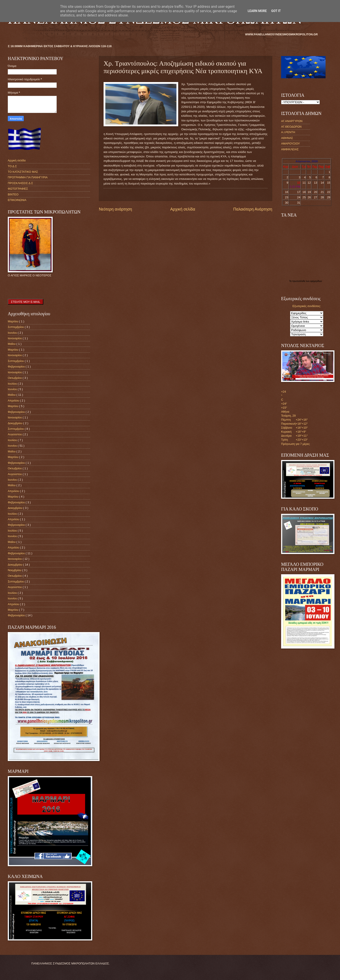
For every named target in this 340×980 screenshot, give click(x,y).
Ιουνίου (13, 333)
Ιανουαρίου (15, 338)
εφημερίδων (316, 281)
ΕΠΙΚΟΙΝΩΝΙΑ (17, 200)
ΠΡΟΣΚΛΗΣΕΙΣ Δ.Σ (20, 183)
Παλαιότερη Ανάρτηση (253, 209)
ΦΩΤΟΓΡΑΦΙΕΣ (18, 189)
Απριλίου (14, 401)
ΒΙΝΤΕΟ (13, 194)
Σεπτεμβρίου (16, 327)
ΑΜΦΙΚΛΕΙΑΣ (290, 149)
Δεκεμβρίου (15, 423)
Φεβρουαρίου (17, 366)
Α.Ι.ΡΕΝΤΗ (288, 132)
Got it (276, 11)
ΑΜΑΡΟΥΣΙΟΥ (290, 144)
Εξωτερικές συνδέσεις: (307, 306)
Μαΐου (12, 344)
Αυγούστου (15, 434)
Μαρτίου (13, 321)
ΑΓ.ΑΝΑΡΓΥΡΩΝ (292, 121)
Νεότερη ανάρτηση (115, 209)
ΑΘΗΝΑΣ (287, 138)
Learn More (257, 11)
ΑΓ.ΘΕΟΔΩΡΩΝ (291, 127)
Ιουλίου (13, 384)
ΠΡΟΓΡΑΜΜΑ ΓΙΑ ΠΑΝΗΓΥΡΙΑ (28, 177)
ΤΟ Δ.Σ (12, 166)
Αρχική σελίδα (183, 209)
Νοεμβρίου (15, 570)
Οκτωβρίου (15, 378)
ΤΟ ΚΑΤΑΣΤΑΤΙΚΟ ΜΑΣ (23, 172)
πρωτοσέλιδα (299, 281)
